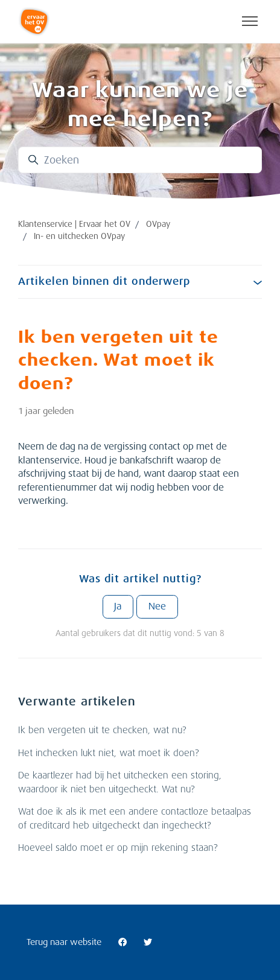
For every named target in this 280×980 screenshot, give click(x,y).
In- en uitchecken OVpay (79, 236)
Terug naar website (64, 942)
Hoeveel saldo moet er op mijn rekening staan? (118, 848)
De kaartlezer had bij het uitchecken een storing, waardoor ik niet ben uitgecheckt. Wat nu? (120, 782)
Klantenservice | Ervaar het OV (74, 224)
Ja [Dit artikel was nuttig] (118, 606)
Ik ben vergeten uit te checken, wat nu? (102, 730)
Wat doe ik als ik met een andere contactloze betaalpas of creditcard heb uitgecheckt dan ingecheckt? (135, 819)
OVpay (158, 224)
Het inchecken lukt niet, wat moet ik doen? (108, 753)
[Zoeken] (140, 160)
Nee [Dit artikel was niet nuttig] (157, 606)
